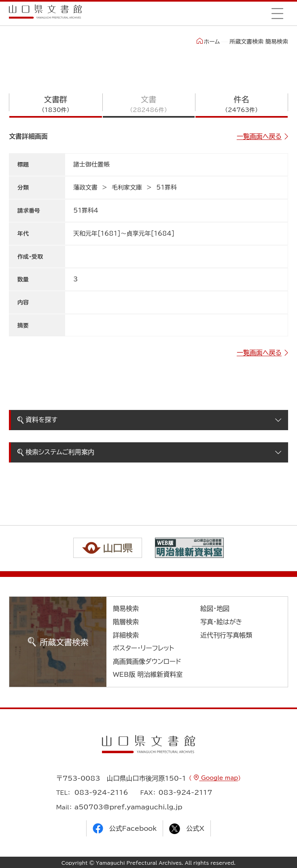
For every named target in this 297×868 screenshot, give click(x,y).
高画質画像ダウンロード (147, 661)
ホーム (208, 41)
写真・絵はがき (221, 622)
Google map (219, 778)
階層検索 (126, 622)
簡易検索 (126, 608)
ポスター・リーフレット (143, 648)
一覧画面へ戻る (259, 136)
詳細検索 (126, 635)
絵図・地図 (215, 608)
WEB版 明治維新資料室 (148, 674)
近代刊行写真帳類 (226, 635)
